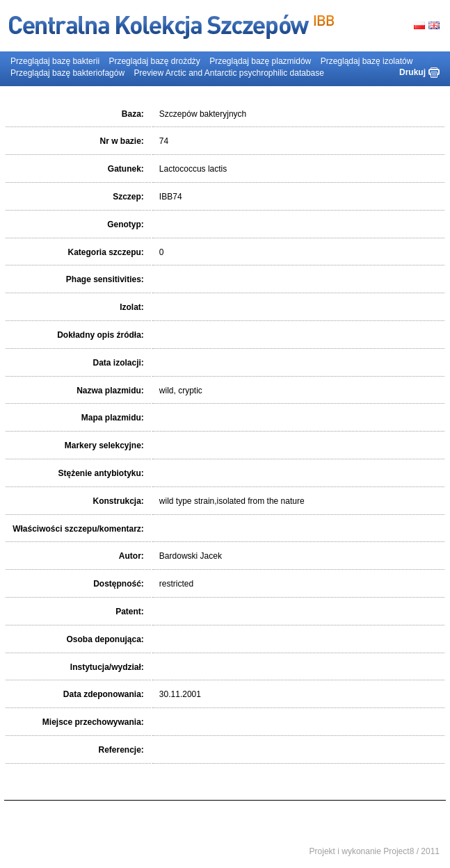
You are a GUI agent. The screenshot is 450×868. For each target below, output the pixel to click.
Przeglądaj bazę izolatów (367, 61)
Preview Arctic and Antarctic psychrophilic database (228, 73)
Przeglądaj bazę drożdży (154, 61)
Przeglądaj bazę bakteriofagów (67, 73)
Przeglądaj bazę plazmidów (260, 61)
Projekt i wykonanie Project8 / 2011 (375, 851)
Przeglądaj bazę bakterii (55, 61)
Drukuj (412, 72)
